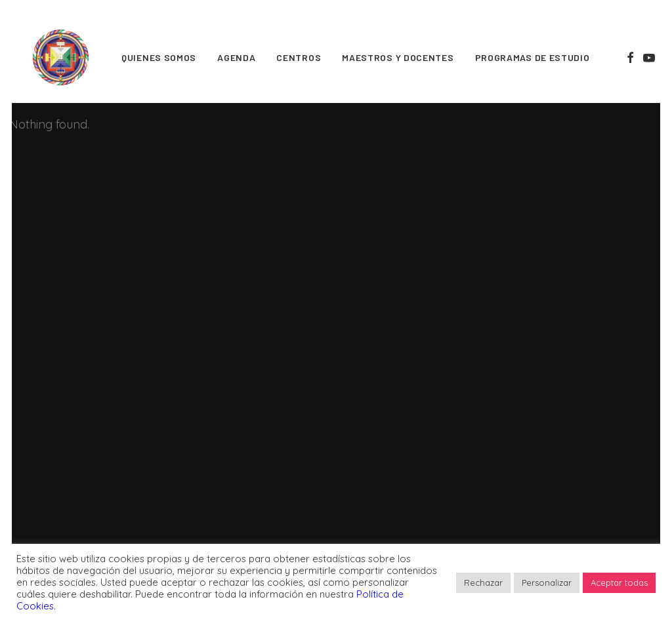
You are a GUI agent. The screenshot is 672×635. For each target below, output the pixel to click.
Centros (299, 57)
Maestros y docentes (398, 57)
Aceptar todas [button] (619, 583)
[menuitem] (159, 57)
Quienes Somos (159, 57)
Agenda (236, 57)
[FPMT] (61, 57)
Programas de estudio (533, 57)
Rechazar (483, 583)
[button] (630, 57)
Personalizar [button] (547, 583)
